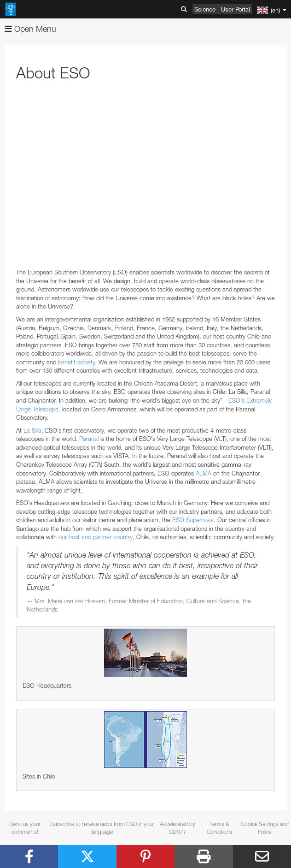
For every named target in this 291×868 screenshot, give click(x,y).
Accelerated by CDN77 (178, 828)
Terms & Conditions (219, 828)
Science (205, 9)
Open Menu (30, 29)
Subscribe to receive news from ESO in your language (102, 828)
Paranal (89, 439)
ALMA (204, 473)
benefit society (76, 362)
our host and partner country (96, 537)
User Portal (236, 9)
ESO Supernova (193, 520)
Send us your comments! (25, 828)
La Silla (32, 430)
